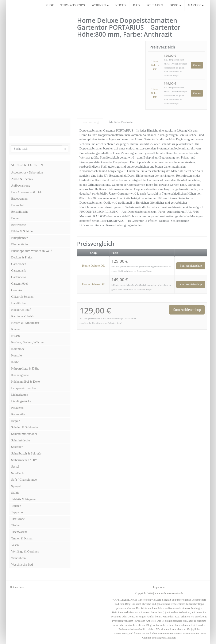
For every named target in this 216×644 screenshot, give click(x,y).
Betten (15, 218)
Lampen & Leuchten (24, 388)
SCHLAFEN (155, 5)
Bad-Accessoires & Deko (27, 192)
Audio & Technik (22, 179)
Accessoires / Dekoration (27, 172)
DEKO (175, 5)
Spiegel (16, 486)
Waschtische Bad (22, 565)
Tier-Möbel (18, 519)
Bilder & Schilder (22, 231)
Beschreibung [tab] (90, 122)
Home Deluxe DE (155, 65)
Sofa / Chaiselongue (24, 480)
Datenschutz (17, 587)
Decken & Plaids (22, 257)
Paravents (17, 408)
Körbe (15, 362)
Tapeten (16, 506)
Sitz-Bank (18, 473)
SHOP (50, 5)
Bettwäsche (18, 225)
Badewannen (19, 199)
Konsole (16, 355)
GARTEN (196, 5)
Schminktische (20, 440)
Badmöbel (18, 205)
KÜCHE (121, 5)
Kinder (16, 329)
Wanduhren (18, 558)
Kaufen (197, 65)
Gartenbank (19, 270)
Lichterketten (20, 395)
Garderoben (19, 264)
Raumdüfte (18, 414)
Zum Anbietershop (191, 266)
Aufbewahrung (21, 186)
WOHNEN (100, 5)
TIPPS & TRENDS (73, 5)
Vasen (15, 545)
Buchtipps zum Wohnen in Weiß (32, 251)
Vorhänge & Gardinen (25, 551)
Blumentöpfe (19, 244)
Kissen (16, 336)
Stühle (15, 493)
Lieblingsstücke (21, 401)
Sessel (15, 467)
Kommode (18, 349)
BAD (136, 5)
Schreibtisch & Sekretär (26, 453)
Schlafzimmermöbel (24, 434)
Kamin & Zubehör (23, 316)
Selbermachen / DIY (24, 460)
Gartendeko (19, 277)
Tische (15, 525)
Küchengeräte (20, 375)
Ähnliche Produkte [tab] (121, 122)
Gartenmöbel (19, 284)
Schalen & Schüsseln (25, 427)
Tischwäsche (19, 532)
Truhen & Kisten (22, 538)
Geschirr (17, 290)
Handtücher (19, 303)
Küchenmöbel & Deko (26, 382)
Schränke (17, 447)
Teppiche (17, 512)
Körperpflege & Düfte (25, 368)
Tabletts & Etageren (24, 499)
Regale (16, 421)
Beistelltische (20, 212)
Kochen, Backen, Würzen (27, 342)
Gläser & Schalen (22, 297)
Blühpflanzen (20, 238)
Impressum (159, 587)
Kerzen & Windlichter (25, 323)
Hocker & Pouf (21, 310)
